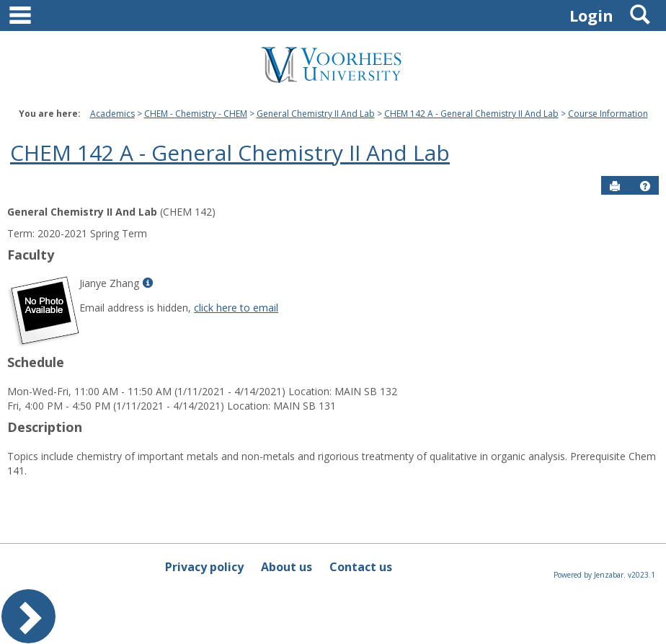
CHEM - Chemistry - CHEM (196, 114)
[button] (645, 186)
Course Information (608, 114)
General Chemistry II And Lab (316, 114)
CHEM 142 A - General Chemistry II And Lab (471, 114)
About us (287, 567)
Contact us (361, 567)
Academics (112, 114)
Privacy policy (204, 567)
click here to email (236, 308)
